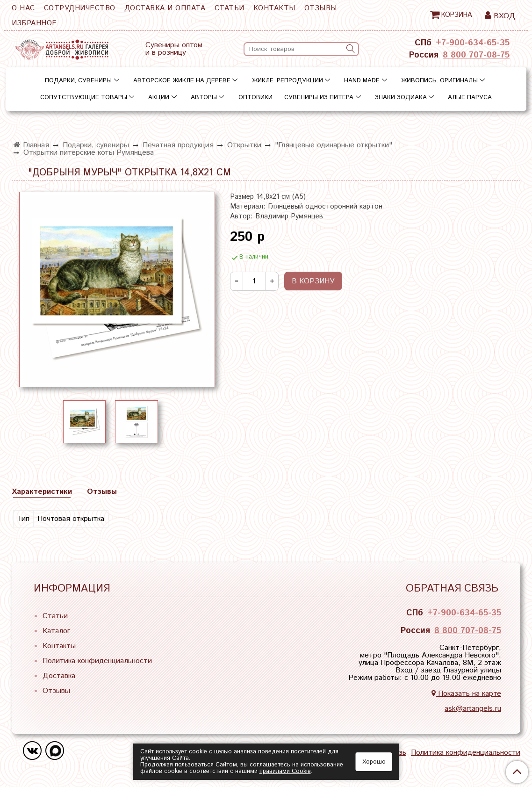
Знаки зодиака (401, 97)
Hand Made (362, 81)
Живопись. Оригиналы (439, 81)
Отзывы (321, 8)
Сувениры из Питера (319, 97)
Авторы (204, 97)
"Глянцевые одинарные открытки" (334, 145)
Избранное (34, 23)
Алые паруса (470, 97)
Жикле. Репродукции (288, 81)
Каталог (56, 631)
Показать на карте (466, 694)
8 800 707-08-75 (476, 55)
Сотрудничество (80, 8)
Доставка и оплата (165, 8)
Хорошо (374, 762)
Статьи (230, 8)
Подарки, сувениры (78, 81)
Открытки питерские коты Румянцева (89, 153)
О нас (23, 8)
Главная (31, 145)
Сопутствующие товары (84, 97)
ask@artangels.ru (473, 709)
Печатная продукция (178, 145)
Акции (159, 97)
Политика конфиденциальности (97, 661)
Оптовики (255, 97)
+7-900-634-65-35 (473, 43)
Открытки (244, 145)
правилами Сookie (285, 771)
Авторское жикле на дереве (182, 81)
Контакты (274, 8)
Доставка (59, 676)
